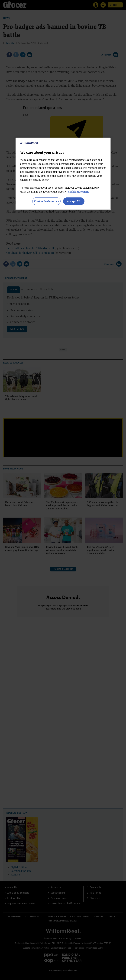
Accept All (74, 201)
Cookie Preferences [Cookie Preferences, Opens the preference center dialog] (46, 201)
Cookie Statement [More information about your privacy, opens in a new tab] (78, 192)
